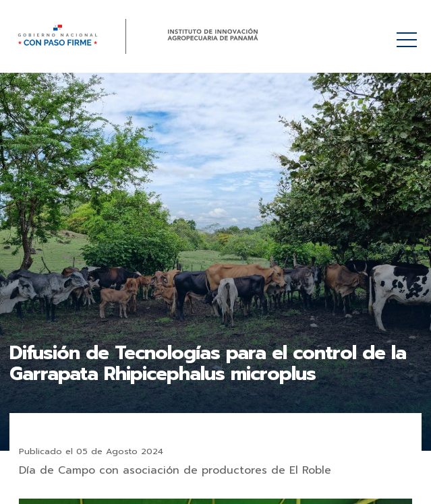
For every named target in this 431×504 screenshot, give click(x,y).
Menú (409, 33)
